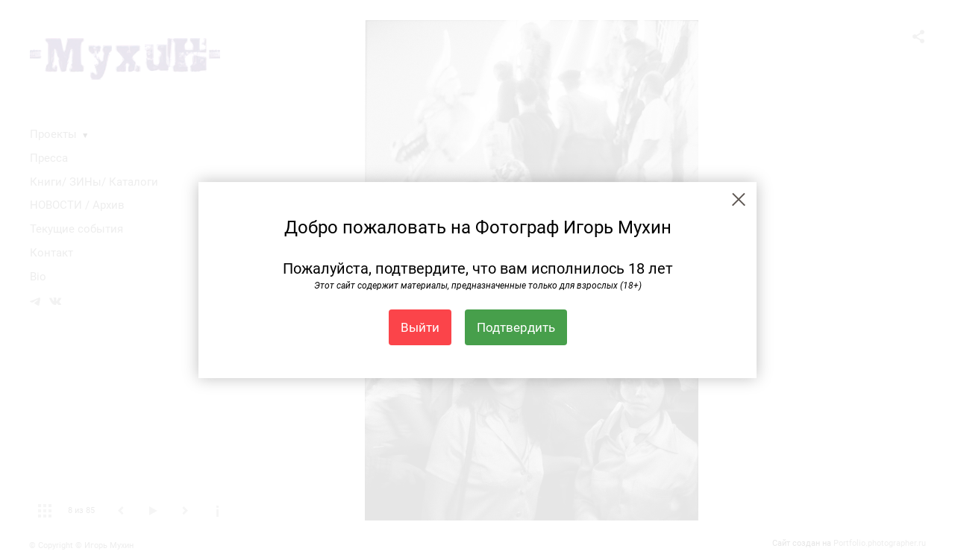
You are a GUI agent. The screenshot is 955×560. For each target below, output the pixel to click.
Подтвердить (516, 327)
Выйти (420, 327)
